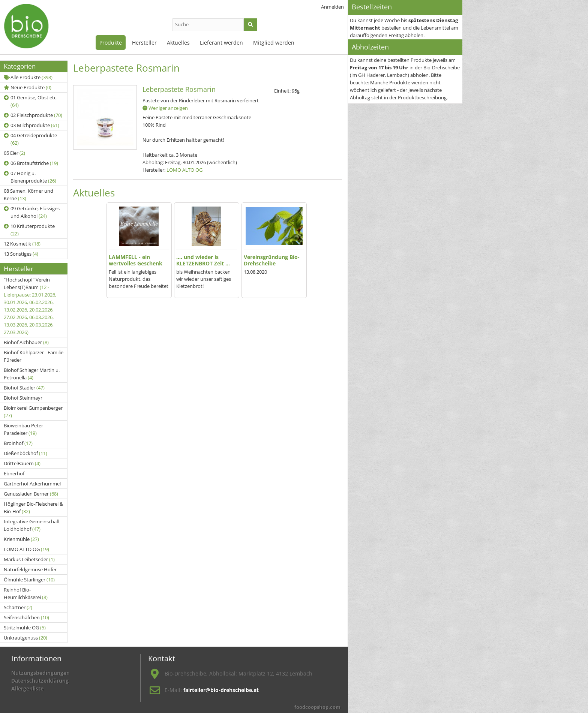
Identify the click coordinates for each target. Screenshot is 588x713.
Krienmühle (21, 539)
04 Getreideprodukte (30, 139)
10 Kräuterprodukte (29, 230)
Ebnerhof (14, 473)
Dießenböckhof (25, 453)
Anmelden (332, 7)
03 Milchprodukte (31, 125)
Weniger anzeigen (165, 108)
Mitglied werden (274, 43)
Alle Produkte (28, 77)
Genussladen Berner (31, 494)
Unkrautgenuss (25, 638)
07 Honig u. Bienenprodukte (30, 177)
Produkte (111, 43)
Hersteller (144, 43)
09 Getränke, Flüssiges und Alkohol (32, 212)
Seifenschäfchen (26, 617)
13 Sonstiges (21, 254)
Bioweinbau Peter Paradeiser (23, 429)
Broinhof (18, 443)
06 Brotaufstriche (31, 163)
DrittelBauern (22, 463)
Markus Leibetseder (29, 559)
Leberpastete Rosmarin (179, 89)
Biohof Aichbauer (26, 342)
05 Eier (14, 153)
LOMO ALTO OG (26, 549)
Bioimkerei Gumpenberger (33, 412)
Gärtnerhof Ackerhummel (32, 484)
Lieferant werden (221, 43)
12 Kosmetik (22, 244)
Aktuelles (178, 43)
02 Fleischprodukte (33, 115)
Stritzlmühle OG (25, 628)
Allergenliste (27, 688)
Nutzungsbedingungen (40, 673)
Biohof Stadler (24, 388)
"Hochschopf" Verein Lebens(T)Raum (30, 306)
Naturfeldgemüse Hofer (30, 569)
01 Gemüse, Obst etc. (31, 101)
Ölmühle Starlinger (29, 580)
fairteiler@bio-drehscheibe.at (221, 690)
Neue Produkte (28, 87)
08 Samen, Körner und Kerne (28, 195)
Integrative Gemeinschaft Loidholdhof (32, 525)
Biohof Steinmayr (23, 398)
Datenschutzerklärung (40, 681)
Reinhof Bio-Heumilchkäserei (26, 593)
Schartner (18, 607)
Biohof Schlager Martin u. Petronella (32, 374)
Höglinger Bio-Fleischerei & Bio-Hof (33, 508)
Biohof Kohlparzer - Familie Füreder (34, 356)
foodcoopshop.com (317, 707)
